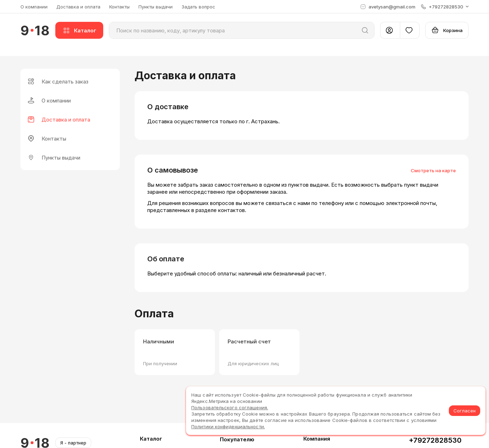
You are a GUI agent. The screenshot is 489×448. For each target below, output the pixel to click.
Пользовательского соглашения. (230, 407)
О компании (34, 7)
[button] (445, 7)
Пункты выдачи (156, 7)
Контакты (119, 7)
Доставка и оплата (78, 7)
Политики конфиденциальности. (228, 427)
